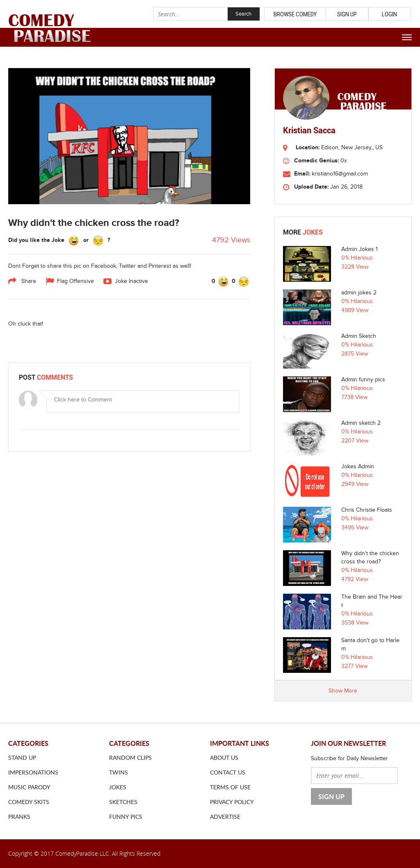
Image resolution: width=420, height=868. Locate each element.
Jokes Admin (358, 467)
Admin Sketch (359, 336)
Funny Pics (126, 817)
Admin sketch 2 (361, 423)
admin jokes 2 (359, 293)
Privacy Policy (232, 802)
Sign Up (347, 14)
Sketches (123, 802)
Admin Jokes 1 (360, 249)
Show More (343, 691)
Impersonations (33, 772)
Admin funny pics (363, 380)
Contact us (228, 772)
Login (389, 14)
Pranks (19, 817)
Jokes (118, 787)
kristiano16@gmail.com (340, 174)
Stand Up (22, 758)
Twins (119, 772)
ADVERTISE (225, 817)
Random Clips (130, 758)
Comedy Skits (29, 802)
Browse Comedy (295, 14)
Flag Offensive (70, 281)
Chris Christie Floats (367, 510)
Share (22, 281)
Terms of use (230, 787)
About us (224, 758)
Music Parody (29, 787)
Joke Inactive (126, 281)
